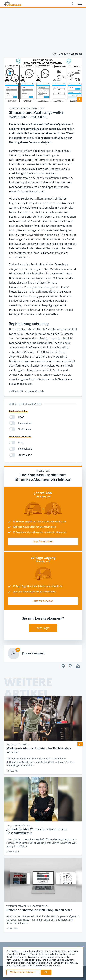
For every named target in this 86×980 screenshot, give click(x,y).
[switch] (12, 417)
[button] (46, 972)
